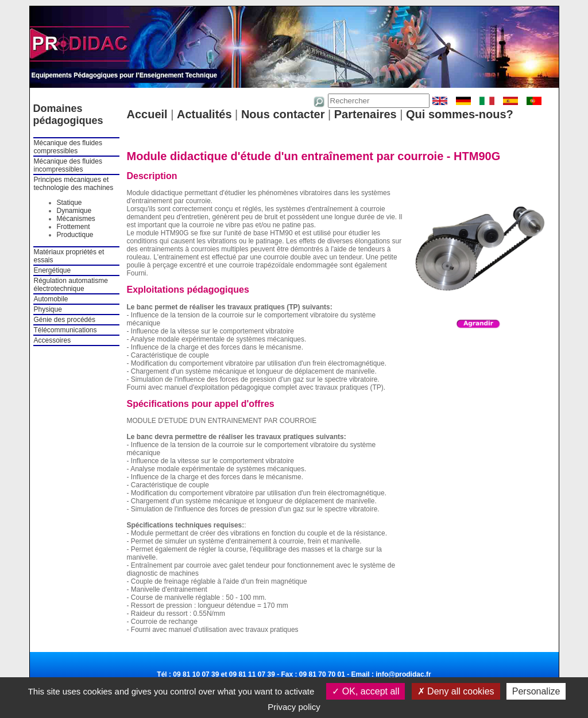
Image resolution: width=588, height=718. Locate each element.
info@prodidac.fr (403, 674)
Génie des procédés (65, 320)
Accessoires (53, 340)
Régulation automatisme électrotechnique (71, 285)
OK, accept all (365, 691)
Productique (75, 235)
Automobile (51, 299)
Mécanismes (76, 219)
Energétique (53, 270)
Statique (69, 203)
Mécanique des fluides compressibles (68, 147)
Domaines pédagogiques (68, 115)
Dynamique (74, 211)
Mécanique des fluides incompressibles (68, 165)
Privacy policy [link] (294, 707)
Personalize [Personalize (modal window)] (536, 691)
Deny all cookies (456, 691)
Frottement (73, 227)
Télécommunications (65, 330)
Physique (48, 309)
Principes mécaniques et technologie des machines (74, 184)
